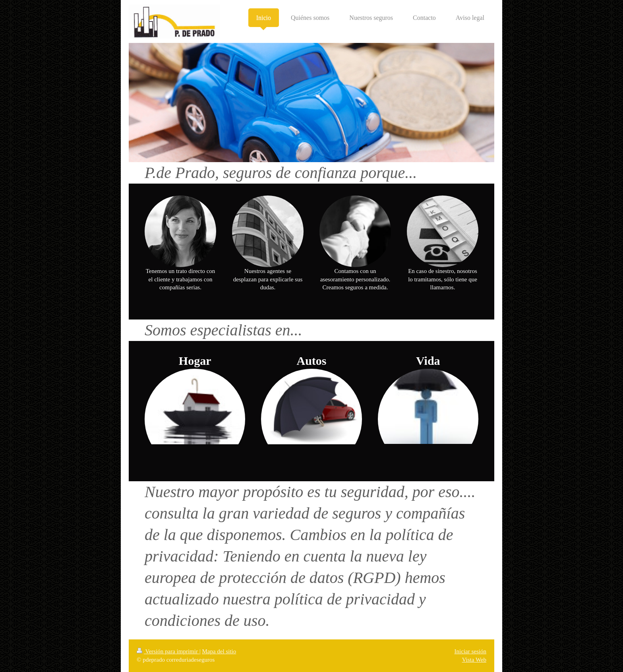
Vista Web (474, 660)
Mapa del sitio (219, 651)
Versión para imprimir (168, 651)
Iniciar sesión (470, 651)
